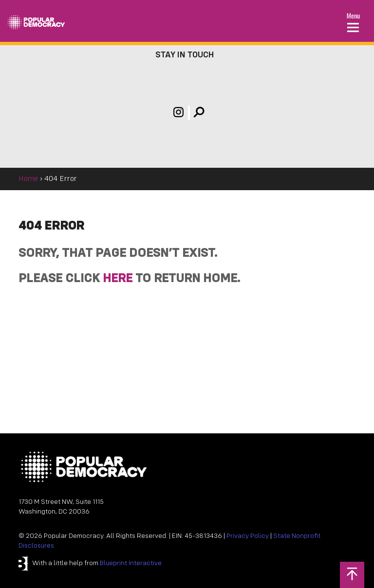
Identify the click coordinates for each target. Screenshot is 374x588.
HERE (118, 279)
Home (28, 179)
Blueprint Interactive (131, 563)
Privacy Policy (248, 536)
